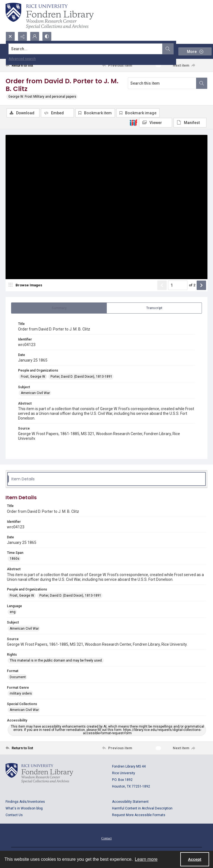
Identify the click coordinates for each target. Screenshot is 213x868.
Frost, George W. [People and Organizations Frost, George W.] (33, 377)
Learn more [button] (146, 859)
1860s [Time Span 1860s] (15, 559)
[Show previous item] (162, 285)
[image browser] (26, 285)
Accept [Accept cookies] (195, 859)
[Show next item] (201, 285)
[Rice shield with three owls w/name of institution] (50, 16)
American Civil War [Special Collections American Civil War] (24, 710)
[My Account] (35, 36)
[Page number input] (178, 285)
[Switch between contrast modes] (47, 36)
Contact (106, 838)
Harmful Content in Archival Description (142, 808)
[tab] (59, 308)
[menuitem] (106, 838)
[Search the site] (86, 49)
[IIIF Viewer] (156, 123)
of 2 (192, 285)
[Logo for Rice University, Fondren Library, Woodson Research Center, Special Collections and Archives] (39, 773)
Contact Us (14, 815)
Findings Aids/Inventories (25, 802)
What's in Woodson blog (24, 808)
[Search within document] (202, 83)
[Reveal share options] (22, 36)
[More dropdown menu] (195, 51)
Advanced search (22, 59)
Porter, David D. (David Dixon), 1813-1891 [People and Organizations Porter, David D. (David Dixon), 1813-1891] (81, 377)
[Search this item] (162, 83)
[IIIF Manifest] (190, 123)
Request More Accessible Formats (139, 815)
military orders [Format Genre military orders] (21, 693)
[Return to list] (32, 65)
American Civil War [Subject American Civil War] (35, 393)
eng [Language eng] (13, 612)
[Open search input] (10, 36)
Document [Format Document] (18, 677)
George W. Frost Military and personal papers (42, 97)
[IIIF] (133, 122)
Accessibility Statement (130, 802)
